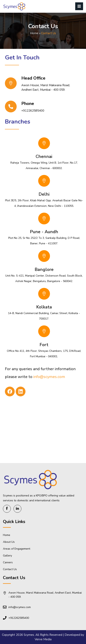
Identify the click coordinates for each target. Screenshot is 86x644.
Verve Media (43, 639)
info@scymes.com (49, 377)
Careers (8, 562)
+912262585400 (33, 111)
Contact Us (10, 569)
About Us (9, 542)
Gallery (7, 556)
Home (34, 33)
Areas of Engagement (17, 549)
